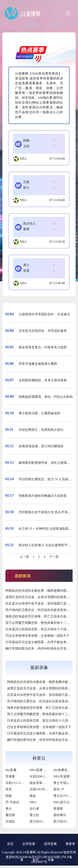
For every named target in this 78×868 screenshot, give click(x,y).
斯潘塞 (58, 809)
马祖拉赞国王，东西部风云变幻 (41, 430)
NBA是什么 (62, 802)
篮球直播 (50, 844)
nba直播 (11, 770)
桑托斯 (10, 815)
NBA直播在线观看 (43, 770)
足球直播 (29, 844)
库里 (9, 789)
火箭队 (10, 821)
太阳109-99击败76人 (44, 789)
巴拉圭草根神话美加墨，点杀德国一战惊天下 (37, 636)
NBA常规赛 (62, 776)
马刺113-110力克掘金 (20, 783)
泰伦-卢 (59, 789)
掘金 (33, 796)
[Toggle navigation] (68, 13)
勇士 (9, 809)
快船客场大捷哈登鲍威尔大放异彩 (43, 496)
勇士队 (34, 815)
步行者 (34, 809)
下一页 (54, 557)
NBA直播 (54, 25)
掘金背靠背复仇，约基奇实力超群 (43, 347)
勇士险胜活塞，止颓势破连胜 (40, 413)
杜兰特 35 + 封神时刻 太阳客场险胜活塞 (47, 529)
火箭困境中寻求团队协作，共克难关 (44, 314)
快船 (9, 796)
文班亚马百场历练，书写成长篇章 (43, 331)
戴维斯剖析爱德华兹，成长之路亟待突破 (48, 463)
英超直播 (32, 25)
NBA (23, 159)
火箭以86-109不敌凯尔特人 (48, 776)
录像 (51, 860)
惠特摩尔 (60, 815)
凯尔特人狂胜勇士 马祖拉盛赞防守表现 (46, 545)
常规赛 (10, 776)
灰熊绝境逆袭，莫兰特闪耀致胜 (41, 446)
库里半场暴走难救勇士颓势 (38, 364)
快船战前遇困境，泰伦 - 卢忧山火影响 (46, 397)
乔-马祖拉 (12, 802)
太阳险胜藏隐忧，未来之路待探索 (43, 380)
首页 (10, 844)
